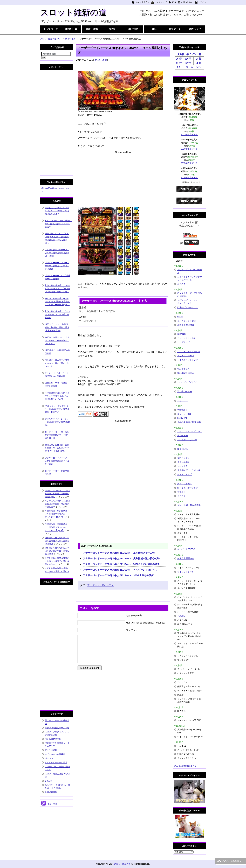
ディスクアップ (184, 474)
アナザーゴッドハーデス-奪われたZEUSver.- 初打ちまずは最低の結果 (121, 564)
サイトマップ (161, 2)
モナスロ (181, 496)
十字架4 (181, 492)
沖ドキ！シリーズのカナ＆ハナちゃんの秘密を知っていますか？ (57, 340)
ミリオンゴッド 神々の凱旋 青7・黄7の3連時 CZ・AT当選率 (58, 224)
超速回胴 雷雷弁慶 (186, 558)
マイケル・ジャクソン (188, 360)
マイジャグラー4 (185, 572)
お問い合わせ (187, 2)
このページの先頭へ (231, 861)
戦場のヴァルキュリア (188, 307)
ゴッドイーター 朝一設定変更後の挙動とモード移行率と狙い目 (57, 435)
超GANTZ (182, 334)
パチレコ (49, 758)
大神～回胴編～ (184, 484)
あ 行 (179, 59)
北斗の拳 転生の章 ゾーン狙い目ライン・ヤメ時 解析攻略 (57, 314)
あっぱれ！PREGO (186, 549)
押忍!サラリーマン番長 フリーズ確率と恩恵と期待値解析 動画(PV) (57, 409)
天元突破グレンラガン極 (189, 470)
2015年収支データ (189, 163)
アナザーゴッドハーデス (100, 585)
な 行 (188, 63)
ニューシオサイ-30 (186, 338)
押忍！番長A (183, 369)
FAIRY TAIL (183, 418)
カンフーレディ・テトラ (189, 352)
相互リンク (195, 29)
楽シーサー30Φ (184, 414)
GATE (180, 317)
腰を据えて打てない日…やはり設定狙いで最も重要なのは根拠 (57, 541)
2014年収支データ (189, 178)
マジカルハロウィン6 (187, 440)
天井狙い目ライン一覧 (189, 54)
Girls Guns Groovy (186, 373)
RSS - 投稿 (49, 804)
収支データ (175, 29)
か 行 (188, 59)
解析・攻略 (92, 29)
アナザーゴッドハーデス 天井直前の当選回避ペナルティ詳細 (57, 461)
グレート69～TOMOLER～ (190, 505)
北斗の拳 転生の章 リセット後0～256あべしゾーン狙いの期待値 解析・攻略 (57, 289)
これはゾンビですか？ (188, 382)
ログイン (202, 2)
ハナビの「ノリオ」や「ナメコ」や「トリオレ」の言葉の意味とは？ (57, 211)
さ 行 (199, 59)
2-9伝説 (48, 781)
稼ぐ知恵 (133, 29)
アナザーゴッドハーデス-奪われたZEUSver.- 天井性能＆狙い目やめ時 (121, 558)
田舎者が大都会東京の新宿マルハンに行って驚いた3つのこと (57, 363)
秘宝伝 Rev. (183, 436)
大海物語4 (182, 410)
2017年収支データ (189, 135)
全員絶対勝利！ (52, 792)
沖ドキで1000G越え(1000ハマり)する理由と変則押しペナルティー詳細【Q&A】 (57, 302)
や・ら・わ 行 (193, 67)
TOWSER (182, 616)
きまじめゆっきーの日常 (56, 762)
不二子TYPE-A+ (185, 391)
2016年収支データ (189, 149)
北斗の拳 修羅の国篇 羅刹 (189, 422)
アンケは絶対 (51, 750)
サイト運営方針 (142, 2)
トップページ (51, 29)
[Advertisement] (123, 178)
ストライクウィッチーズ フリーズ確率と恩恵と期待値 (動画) (57, 253)
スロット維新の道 (73, 12)
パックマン (182, 401)
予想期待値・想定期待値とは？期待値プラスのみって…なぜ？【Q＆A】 (57, 514)
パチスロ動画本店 (53, 739)
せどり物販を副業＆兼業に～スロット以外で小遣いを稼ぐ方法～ (57, 561)
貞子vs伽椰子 (183, 462)
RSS (174, 2)
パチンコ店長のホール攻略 (57, 728)
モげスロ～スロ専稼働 (55, 754)
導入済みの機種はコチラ (185, 766)
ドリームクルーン (186, 356)
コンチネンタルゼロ (187, 321)
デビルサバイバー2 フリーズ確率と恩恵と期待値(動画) (57, 422)
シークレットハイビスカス (190, 431)
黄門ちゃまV (183, 458)
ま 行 (179, 67)
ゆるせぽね (182, 449)
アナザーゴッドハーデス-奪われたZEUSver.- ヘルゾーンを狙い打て (120, 570)
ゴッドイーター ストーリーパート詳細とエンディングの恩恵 (57, 266)
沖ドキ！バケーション (188, 488)
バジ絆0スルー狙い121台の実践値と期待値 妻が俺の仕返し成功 (57, 494)
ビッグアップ (183, 342)
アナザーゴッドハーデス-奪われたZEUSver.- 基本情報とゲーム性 (119, 553)
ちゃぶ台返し (183, 466)
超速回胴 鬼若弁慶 (186, 325)
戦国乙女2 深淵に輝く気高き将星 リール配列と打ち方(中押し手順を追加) (57, 448)
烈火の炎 (181, 284)
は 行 (199, 63)
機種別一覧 (71, 29)
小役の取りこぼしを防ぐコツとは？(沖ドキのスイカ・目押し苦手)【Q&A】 (57, 396)
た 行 (179, 63)
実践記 (113, 29)
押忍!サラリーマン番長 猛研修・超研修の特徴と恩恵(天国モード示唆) (57, 327)
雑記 (154, 29)
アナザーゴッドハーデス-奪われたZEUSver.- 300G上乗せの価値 (118, 575)
